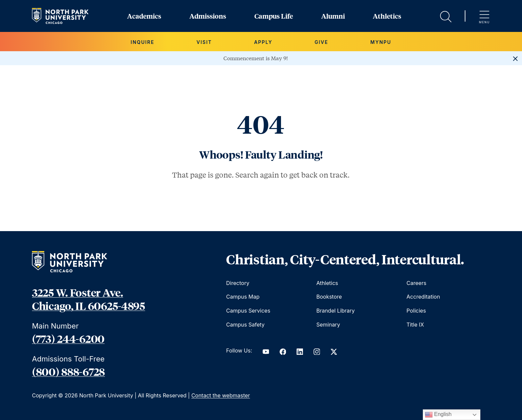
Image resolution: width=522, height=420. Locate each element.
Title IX (415, 325)
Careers (416, 283)
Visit (204, 42)
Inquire (143, 42)
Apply (263, 42)
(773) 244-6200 (68, 339)
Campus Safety (245, 325)
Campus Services (248, 311)
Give (321, 42)
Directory (238, 283)
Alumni (333, 16)
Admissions (208, 16)
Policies (416, 311)
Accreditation (423, 297)
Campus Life (274, 16)
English (438, 415)
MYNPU (381, 42)
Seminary (328, 325)
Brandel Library (335, 311)
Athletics (387, 16)
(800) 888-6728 (68, 371)
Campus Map (243, 297)
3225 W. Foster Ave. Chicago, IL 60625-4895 (89, 299)
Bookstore (329, 297)
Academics (144, 16)
